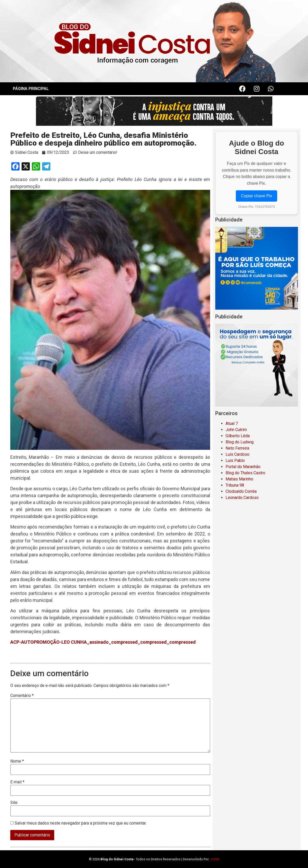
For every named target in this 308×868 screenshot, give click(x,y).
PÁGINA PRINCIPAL (31, 89)
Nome (17, 761)
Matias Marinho (239, 479)
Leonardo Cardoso (242, 498)
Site (14, 803)
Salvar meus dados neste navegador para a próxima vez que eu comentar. (81, 823)
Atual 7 (232, 423)
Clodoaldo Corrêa (241, 491)
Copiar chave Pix (256, 196)
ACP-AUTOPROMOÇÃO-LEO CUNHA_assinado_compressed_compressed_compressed (103, 642)
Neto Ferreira (237, 448)
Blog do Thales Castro (245, 473)
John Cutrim (236, 430)
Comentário (22, 696)
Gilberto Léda (238, 436)
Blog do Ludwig (240, 442)
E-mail (17, 782)
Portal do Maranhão (243, 467)
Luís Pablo (235, 460)
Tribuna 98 (235, 485)
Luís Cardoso (237, 454)
